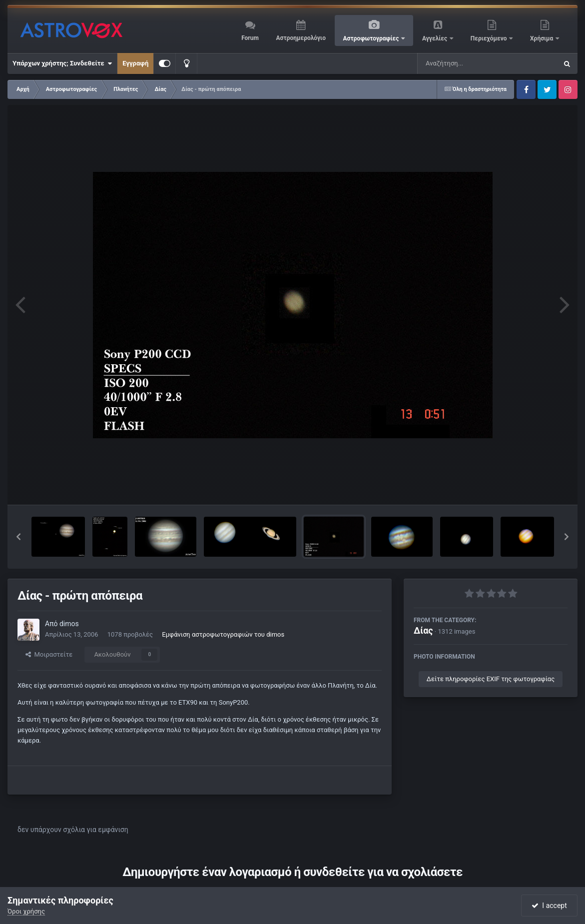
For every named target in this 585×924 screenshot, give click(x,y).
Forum (250, 38)
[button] (18, 537)
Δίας (423, 630)
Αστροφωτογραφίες (372, 38)
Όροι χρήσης (26, 911)
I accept (549, 906)
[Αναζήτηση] (467, 63)
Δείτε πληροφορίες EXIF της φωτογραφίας (491, 679)
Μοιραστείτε (49, 654)
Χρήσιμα (542, 38)
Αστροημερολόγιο (300, 38)
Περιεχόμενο (490, 38)
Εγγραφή (135, 63)
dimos (69, 624)
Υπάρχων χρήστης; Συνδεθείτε (62, 63)
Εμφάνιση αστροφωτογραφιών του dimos (223, 634)
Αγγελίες (435, 38)
